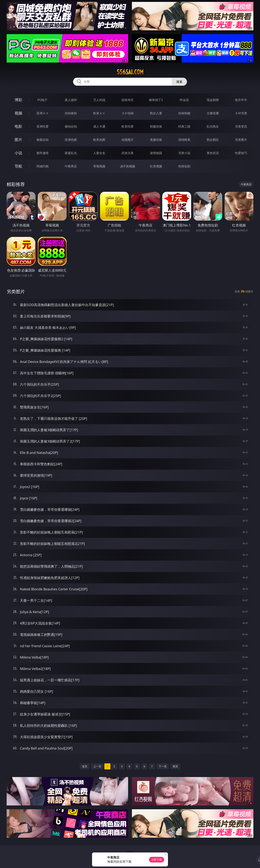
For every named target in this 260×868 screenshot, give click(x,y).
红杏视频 (156, 166)
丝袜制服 (184, 113)
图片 (18, 140)
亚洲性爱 (43, 126)
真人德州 (71, 100)
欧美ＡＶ (99, 113)
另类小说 (184, 153)
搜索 (179, 82)
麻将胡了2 (156, 100)
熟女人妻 (156, 113)
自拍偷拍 (71, 113)
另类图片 (241, 140)
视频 (18, 113)
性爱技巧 (241, 153)
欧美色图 (99, 140)
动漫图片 (128, 140)
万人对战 (99, 100)
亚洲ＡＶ (43, 113)
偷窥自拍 (43, 140)
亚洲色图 (71, 140)
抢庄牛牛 (241, 100)
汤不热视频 (128, 166)
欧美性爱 (128, 126)
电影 (18, 126)
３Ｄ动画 (128, 113)
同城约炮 (43, 166)
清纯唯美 (184, 140)
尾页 (175, 766)
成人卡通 (99, 126)
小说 (18, 153)
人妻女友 (99, 153)
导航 (18, 166)
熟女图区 (213, 140)
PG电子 (42, 100)
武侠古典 (128, 153)
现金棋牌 (213, 100)
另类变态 (241, 126)
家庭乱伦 (71, 153)
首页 (85, 766)
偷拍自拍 (71, 126)
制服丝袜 (156, 126)
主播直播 (213, 113)
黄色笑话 (213, 153)
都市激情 (43, 153)
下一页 (163, 766)
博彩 (18, 100)
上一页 (97, 766)
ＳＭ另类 (241, 113)
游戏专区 (128, 100)
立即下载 (157, 860)
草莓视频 (99, 166)
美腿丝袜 (156, 140)
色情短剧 (184, 166)
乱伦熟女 (213, 126)
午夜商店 (71, 166)
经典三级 (184, 126)
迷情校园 (156, 153)
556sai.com (130, 72)
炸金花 (184, 100)
